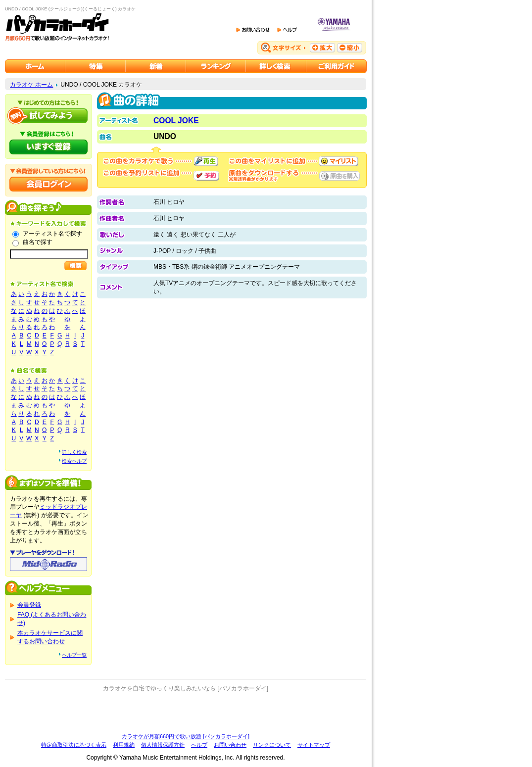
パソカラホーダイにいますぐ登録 (48, 147)
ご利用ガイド (337, 66)
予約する (206, 176)
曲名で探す (38, 242)
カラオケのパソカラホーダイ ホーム (35, 66)
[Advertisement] (186, 713)
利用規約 (124, 745)
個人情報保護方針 (163, 745)
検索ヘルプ (74, 461)
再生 (206, 161)
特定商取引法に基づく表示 (74, 745)
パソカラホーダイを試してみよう (48, 116)
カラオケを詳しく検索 (276, 66)
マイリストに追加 (339, 161)
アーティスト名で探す (52, 234)
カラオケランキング (216, 66)
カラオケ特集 (96, 66)
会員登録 (29, 605)
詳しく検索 (74, 452)
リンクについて (272, 745)
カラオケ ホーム (31, 85)
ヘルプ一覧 (74, 655)
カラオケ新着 (156, 66)
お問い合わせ (230, 745)
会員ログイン (48, 184)
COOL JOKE (176, 120)
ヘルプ (199, 745)
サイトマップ (314, 745)
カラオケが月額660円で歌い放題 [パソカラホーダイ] (186, 736)
